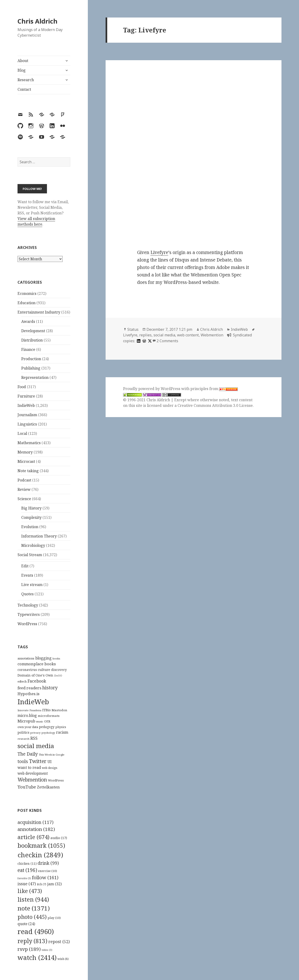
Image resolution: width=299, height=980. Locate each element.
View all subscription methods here (36, 221)
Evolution (30, 527)
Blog (22, 70)
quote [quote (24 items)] (26, 924)
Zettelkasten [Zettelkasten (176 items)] (48, 787)
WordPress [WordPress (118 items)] (56, 780)
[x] (149, 341)
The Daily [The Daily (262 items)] (28, 754)
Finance (28, 349)
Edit (25, 566)
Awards (28, 321)
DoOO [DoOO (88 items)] (58, 676)
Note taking (28, 471)
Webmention (212, 335)
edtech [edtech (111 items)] (22, 682)
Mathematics (29, 443)
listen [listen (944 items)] (33, 899)
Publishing (31, 368)
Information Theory (39, 536)
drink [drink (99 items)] (48, 863)
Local (22, 433)
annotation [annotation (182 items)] (36, 829)
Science (24, 499)
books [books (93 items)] (56, 658)
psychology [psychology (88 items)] (48, 733)
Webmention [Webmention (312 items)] (32, 780)
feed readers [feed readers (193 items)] (29, 688)
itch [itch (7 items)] (42, 884)
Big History (31, 508)
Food (22, 387)
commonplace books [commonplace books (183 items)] (37, 664)
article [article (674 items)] (34, 837)
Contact (24, 89)
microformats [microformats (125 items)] (49, 716)
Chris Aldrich (37, 21)
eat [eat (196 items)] (27, 870)
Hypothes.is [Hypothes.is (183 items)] (28, 694)
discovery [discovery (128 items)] (59, 670)
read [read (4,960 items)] (36, 931)
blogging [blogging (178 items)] (43, 658)
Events (27, 575)
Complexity (31, 517)
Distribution (32, 340)
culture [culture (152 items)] (44, 670)
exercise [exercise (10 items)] (48, 871)
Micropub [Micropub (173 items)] (26, 721)
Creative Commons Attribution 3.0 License (215, 405)
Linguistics (27, 424)
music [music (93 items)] (40, 721)
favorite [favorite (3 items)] (24, 878)
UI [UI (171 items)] (50, 762)
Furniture (26, 396)
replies (145, 335)
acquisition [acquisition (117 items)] (36, 822)
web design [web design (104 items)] (50, 768)
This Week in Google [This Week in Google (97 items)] (52, 755)
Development (33, 331)
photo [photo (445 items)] (32, 917)
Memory (25, 452)
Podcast (24, 480)
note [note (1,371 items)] (34, 908)
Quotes (27, 594)
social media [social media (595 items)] (36, 746)
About (23, 61)
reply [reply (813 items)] (32, 941)
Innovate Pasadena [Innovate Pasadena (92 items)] (29, 710)
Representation (35, 377)
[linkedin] (138, 341)
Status (133, 329)
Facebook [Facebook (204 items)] (37, 681)
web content (188, 335)
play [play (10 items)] (54, 918)
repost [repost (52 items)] (59, 942)
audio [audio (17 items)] (59, 838)
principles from (214, 389)
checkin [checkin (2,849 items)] (40, 855)
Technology (28, 605)
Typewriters (29, 614)
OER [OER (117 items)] (47, 721)
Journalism (27, 415)
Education (27, 303)
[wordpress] (144, 341)
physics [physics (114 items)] (61, 727)
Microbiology (33, 545)
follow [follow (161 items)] (45, 877)
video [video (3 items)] (47, 950)
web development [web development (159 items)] (33, 773)
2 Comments (167, 341)
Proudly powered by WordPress (152, 389)
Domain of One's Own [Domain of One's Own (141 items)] (35, 675)
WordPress (27, 624)
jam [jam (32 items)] (54, 884)
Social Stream (30, 555)
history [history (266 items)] (50, 688)
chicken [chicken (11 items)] (27, 864)
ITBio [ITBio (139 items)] (46, 710)
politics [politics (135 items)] (23, 732)
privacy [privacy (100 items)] (36, 733)
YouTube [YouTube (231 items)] (27, 787)
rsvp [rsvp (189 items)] (29, 949)
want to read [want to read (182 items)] (29, 767)
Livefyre (159, 252)
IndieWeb (26, 405)
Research (26, 80)
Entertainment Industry (39, 312)
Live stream (32, 585)
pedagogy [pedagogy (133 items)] (47, 727)
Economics (27, 293)
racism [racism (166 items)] (62, 732)
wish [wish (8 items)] (63, 959)
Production (31, 359)
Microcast (26, 461)
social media (164, 335)
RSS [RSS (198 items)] (34, 738)
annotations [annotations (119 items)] (26, 658)
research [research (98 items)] (23, 739)
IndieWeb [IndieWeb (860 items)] (33, 702)
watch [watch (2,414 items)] (37, 957)
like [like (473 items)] (30, 891)
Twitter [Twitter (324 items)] (38, 761)
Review (24, 489)
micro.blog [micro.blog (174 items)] (27, 715)
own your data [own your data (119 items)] (28, 727)
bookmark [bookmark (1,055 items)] (41, 845)
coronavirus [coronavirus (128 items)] (27, 670)
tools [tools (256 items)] (23, 761)
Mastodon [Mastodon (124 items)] (59, 710)
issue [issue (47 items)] (27, 884)
